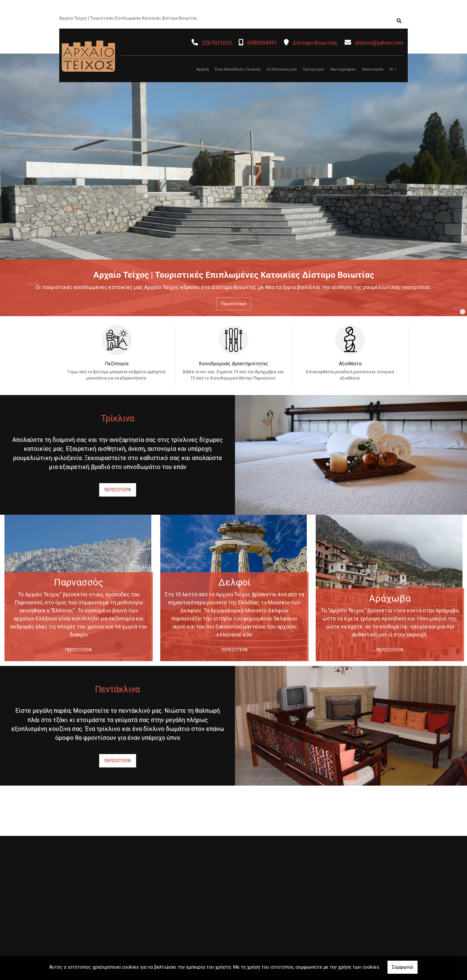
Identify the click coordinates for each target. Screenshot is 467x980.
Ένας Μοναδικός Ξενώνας (238, 69)
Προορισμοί (314, 69)
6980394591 (262, 43)
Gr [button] (392, 69)
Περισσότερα (234, 304)
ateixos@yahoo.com (379, 43)
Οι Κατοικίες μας (282, 69)
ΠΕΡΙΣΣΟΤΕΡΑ (118, 490)
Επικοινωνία (373, 69)
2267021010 (217, 43)
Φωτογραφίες (343, 69)
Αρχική (203, 69)
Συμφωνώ (403, 967)
